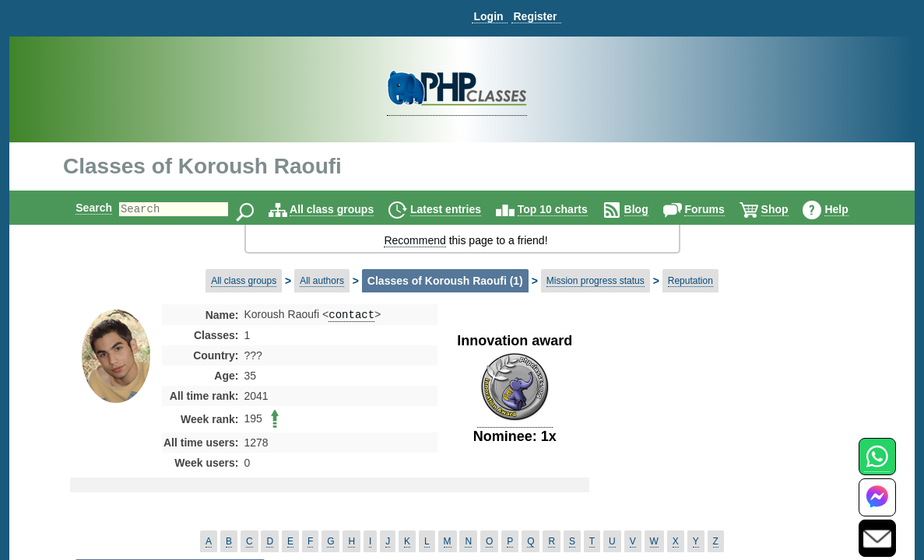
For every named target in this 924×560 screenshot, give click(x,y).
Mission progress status (596, 281)
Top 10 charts (566, 209)
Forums (717, 209)
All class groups (345, 209)
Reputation (690, 281)
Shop (788, 209)
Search (81, 208)
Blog (650, 209)
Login (488, 16)
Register (535, 16)
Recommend (415, 240)
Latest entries (459, 209)
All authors (322, 281)
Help (849, 209)
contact (351, 315)
